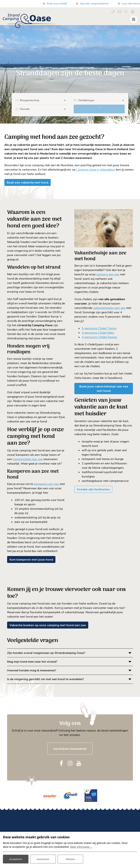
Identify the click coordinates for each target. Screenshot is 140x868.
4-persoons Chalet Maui (98, 333)
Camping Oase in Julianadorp (96, 169)
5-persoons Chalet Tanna (99, 328)
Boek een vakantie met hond (28, 182)
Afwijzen (70, 859)
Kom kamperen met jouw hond (31, 559)
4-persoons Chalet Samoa (99, 337)
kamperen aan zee (46, 484)
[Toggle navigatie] (134, 19)
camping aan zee (107, 274)
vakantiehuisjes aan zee (109, 308)
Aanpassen (43, 859)
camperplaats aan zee (28, 459)
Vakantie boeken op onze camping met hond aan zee (48, 625)
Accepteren (16, 859)
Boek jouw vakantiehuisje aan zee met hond (104, 389)
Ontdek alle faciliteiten (93, 489)
